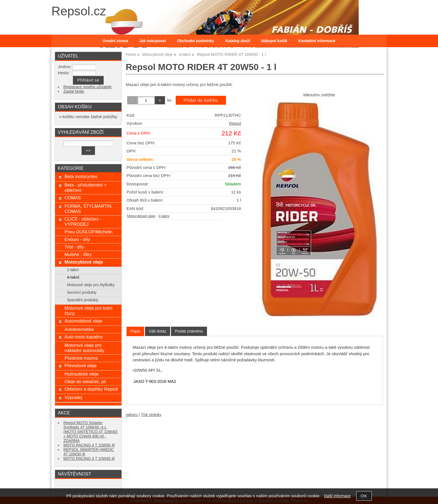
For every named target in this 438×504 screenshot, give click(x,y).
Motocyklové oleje (141, 216)
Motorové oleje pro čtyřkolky (91, 285)
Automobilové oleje (83, 321)
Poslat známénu (189, 331)
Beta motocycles (81, 176)
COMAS (73, 198)
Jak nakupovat (153, 41)
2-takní (73, 270)
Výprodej (73, 397)
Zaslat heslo (74, 91)
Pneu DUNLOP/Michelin (89, 232)
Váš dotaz (158, 331)
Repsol (235, 124)
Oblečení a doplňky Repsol (91, 389)
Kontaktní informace (317, 41)
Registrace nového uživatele (87, 87)
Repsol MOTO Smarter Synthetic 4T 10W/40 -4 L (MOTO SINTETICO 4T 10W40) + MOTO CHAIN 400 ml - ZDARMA (91, 432)
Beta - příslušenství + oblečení (86, 187)
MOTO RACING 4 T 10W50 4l (89, 445)
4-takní (164, 216)
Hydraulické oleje (82, 374)
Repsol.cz (79, 11)
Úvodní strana (115, 41)
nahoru (132, 415)
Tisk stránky (151, 415)
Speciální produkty (83, 300)
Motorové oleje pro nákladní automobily (84, 348)
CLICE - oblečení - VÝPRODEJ (83, 222)
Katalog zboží (238, 41)
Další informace (337, 496)
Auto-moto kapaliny (84, 337)
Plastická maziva (81, 358)
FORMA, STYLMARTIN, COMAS (89, 209)
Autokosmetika (79, 329)
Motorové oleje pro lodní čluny (89, 311)
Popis (135, 331)
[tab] (135, 331)
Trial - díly (74, 247)
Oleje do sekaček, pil (85, 381)
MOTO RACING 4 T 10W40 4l (89, 459)
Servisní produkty (82, 292)
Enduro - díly (77, 239)
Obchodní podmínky (196, 41)
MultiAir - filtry (78, 254)
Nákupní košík (274, 41)
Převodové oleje (81, 366)
